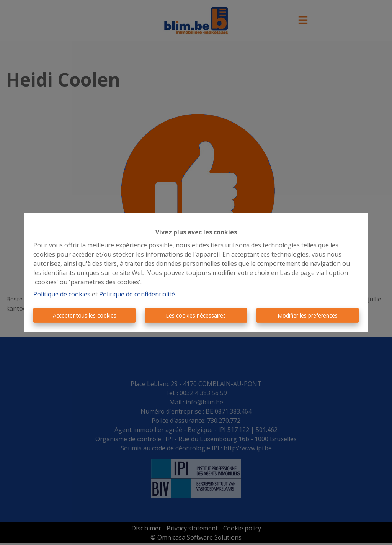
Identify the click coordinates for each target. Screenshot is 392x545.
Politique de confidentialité (137, 294)
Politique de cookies (62, 294)
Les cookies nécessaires (196, 315)
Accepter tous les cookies (85, 315)
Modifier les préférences (308, 315)
